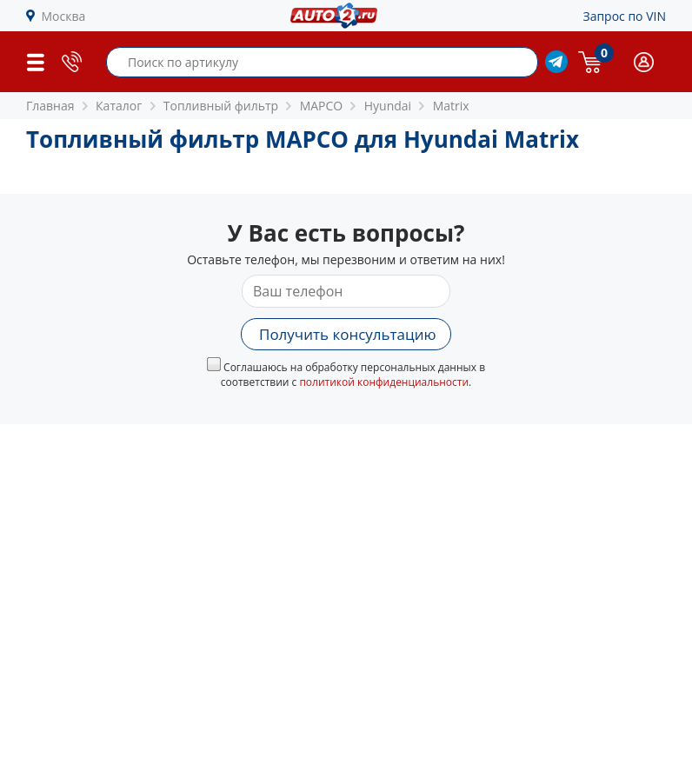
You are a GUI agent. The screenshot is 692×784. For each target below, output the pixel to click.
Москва (64, 16)
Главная (50, 106)
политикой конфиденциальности (384, 382)
